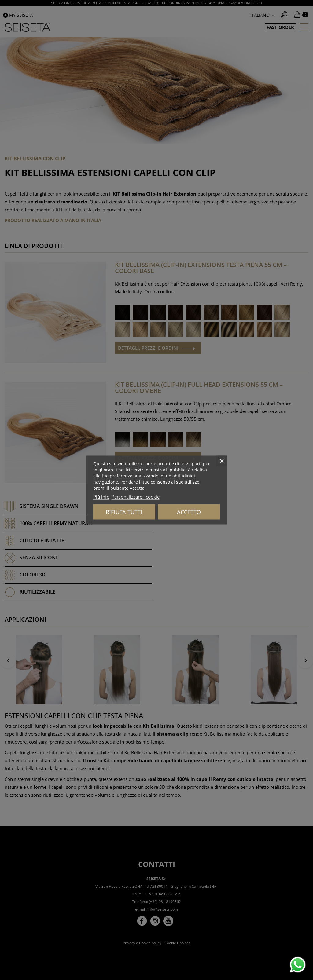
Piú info (101, 497)
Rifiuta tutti (124, 512)
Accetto (189, 512)
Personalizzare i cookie (136, 497)
